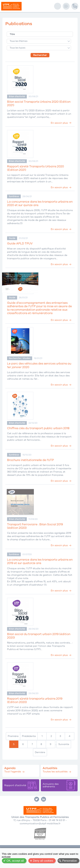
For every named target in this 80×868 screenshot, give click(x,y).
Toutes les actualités (55, 772)
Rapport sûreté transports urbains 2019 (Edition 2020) (35, 700)
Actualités (50, 768)
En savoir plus (59, 123)
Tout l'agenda (13, 772)
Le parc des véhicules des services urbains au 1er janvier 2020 (39, 365)
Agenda (10, 768)
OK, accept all (15, 861)
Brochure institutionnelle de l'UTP (30, 460)
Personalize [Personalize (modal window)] (69, 861)
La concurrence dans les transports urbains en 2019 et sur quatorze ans (40, 561)
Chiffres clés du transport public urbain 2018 (38, 428)
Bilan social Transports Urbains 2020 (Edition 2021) (39, 104)
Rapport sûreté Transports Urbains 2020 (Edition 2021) (36, 168)
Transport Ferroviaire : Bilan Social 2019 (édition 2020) (35, 526)
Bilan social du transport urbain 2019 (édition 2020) (39, 636)
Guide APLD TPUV (20, 244)
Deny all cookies (43, 861)
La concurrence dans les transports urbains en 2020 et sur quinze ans (40, 203)
